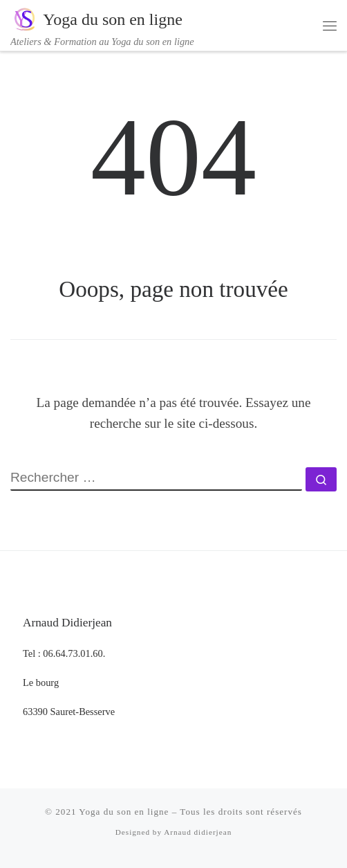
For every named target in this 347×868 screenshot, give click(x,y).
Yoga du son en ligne (124, 812)
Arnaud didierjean (198, 832)
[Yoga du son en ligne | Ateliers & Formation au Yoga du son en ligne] (24, 18)
